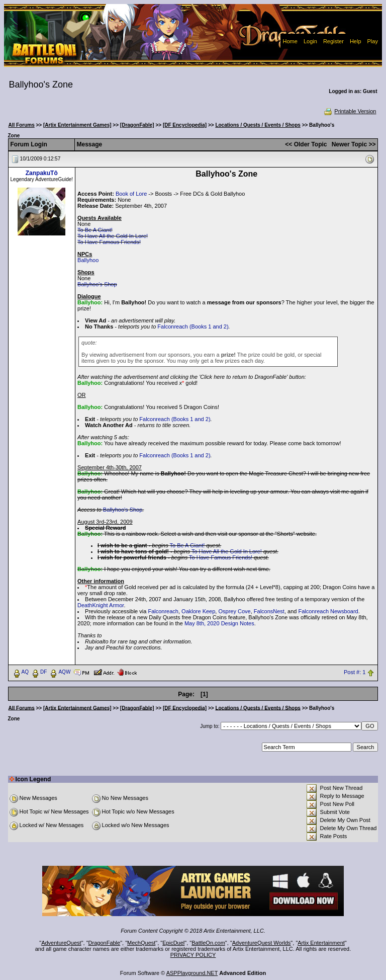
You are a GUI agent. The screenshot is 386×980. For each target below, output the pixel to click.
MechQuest (141, 943)
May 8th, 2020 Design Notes (219, 623)
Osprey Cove (234, 611)
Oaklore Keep (198, 611)
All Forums (22, 125)
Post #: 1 (355, 672)
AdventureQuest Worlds (262, 943)
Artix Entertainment (321, 943)
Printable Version (350, 111)
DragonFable (105, 943)
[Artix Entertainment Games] (77, 125)
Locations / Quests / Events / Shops (258, 125)
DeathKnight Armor (101, 605)
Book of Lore (131, 194)
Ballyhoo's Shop (97, 284)
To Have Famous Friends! (109, 242)
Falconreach (163, 611)
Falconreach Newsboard (328, 611)
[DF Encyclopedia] (185, 125)
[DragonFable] (137, 125)
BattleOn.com (208, 943)
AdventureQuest (61, 943)
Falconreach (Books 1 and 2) (193, 326)
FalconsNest (269, 611)
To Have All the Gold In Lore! (113, 236)
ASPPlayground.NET (192, 973)
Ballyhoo (88, 260)
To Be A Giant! (95, 230)
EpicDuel (173, 943)
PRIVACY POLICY (193, 955)
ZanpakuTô (42, 173)
